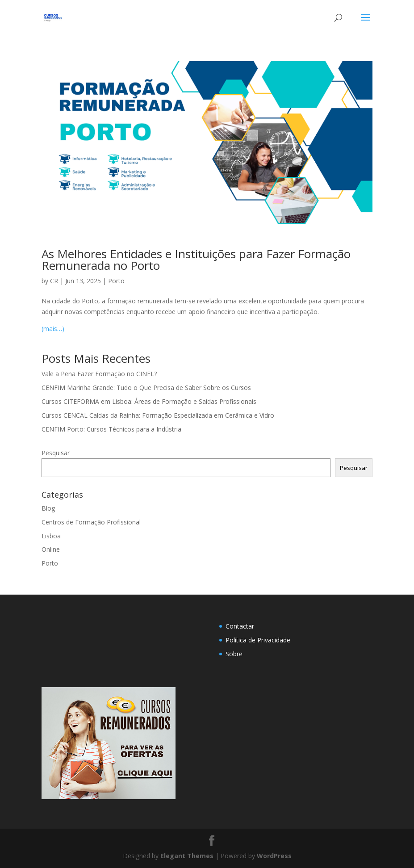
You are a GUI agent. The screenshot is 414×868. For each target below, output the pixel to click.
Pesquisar (56, 453)
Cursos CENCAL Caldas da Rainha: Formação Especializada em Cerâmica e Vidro (158, 415)
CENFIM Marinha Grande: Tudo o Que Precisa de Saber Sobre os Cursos (146, 388)
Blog (48, 508)
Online (51, 549)
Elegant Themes (187, 856)
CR (54, 281)
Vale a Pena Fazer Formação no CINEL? (99, 374)
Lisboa (51, 536)
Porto (116, 281)
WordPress (274, 856)
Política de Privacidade (258, 640)
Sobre (234, 654)
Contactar (240, 626)
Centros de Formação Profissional (91, 522)
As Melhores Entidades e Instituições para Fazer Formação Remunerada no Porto (196, 260)
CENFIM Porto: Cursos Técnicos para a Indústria (111, 429)
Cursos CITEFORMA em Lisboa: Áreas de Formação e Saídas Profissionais (149, 401)
